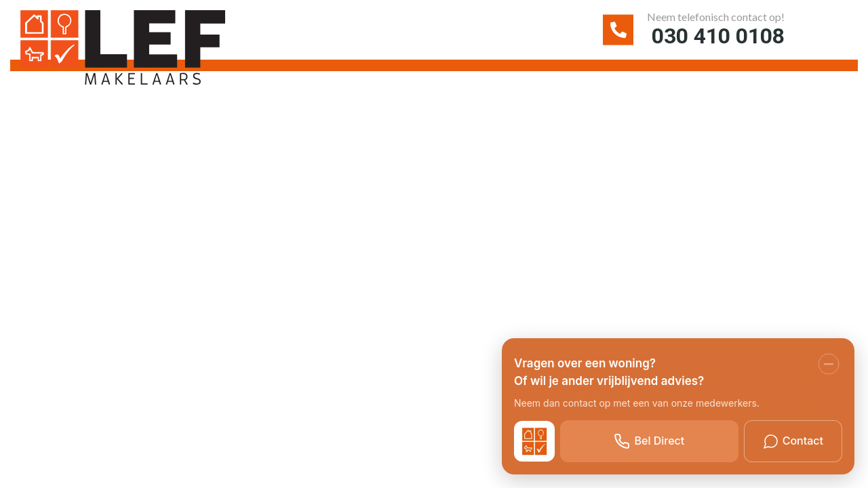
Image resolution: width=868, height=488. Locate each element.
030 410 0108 (711, 37)
